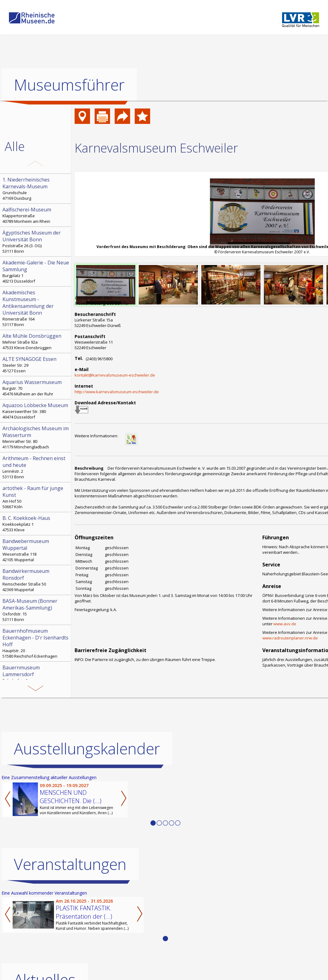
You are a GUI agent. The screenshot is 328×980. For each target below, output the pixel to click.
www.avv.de (285, 624)
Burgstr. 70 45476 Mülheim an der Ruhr (36, 388)
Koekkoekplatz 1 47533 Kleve (36, 524)
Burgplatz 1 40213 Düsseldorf (36, 272)
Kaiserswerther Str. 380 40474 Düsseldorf (36, 411)
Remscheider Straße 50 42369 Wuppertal (36, 580)
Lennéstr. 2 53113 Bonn (36, 467)
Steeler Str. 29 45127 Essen (36, 365)
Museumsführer (69, 85)
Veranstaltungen (70, 864)
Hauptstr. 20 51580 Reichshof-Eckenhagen (36, 643)
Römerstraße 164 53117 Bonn (36, 308)
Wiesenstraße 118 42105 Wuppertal (36, 550)
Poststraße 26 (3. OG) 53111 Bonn (36, 242)
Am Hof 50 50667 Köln (36, 497)
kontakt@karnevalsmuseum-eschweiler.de (115, 375)
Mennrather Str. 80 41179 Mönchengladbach (36, 437)
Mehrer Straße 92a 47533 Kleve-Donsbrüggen (36, 341)
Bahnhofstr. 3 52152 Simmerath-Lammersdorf (36, 676)
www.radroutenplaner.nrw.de (290, 638)
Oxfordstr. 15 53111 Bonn (36, 610)
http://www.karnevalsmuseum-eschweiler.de (117, 392)
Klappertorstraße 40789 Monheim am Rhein (36, 215)
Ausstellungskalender (87, 749)
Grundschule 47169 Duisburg (36, 189)
